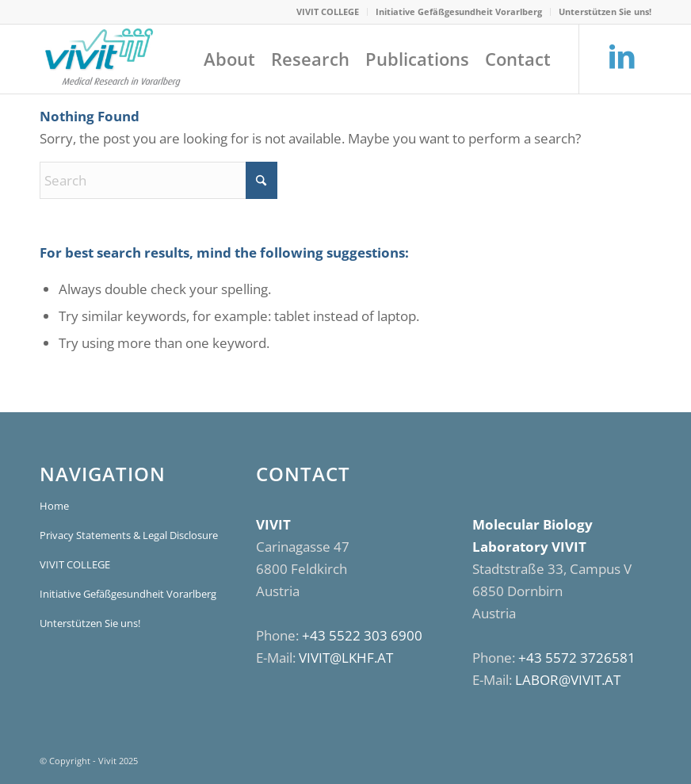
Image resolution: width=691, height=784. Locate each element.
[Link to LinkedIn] (622, 57)
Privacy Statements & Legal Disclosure (129, 535)
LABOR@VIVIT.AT (568, 680)
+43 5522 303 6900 (362, 635)
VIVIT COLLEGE (328, 11)
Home (54, 506)
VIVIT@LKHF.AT (346, 658)
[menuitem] (328, 12)
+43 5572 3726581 (577, 658)
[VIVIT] (111, 59)
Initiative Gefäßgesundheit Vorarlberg (459, 11)
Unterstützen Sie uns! (605, 11)
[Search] (158, 180)
